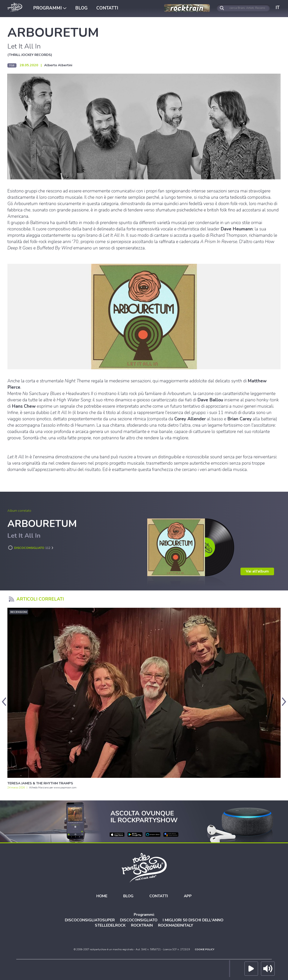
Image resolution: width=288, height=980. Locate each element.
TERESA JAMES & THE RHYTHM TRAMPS (40, 783)
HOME (102, 896)
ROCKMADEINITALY (176, 926)
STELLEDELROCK (110, 926)
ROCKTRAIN (142, 926)
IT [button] (278, 8)
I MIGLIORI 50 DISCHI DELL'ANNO (193, 920)
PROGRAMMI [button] (50, 8)
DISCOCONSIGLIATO (139, 920)
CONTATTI (107, 8)
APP (188, 896)
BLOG (81, 8)
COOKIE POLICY (205, 949)
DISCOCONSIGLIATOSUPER (90, 920)
